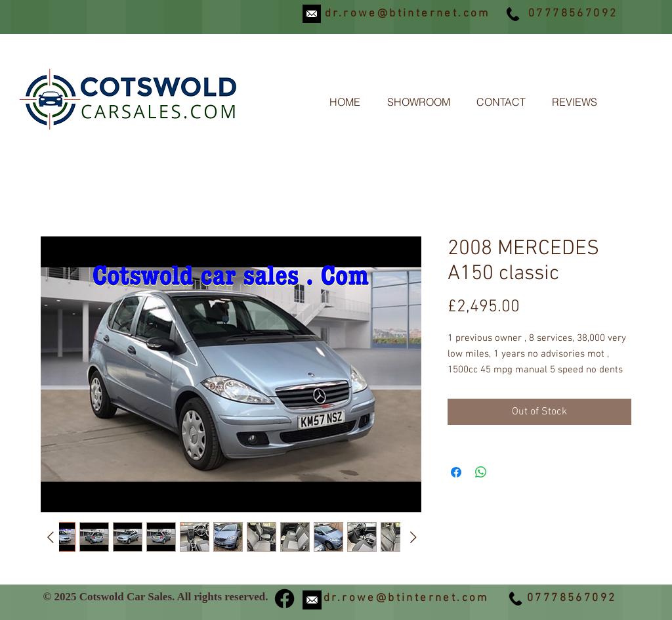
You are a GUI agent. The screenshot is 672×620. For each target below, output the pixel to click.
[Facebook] (284, 599)
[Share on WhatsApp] (481, 472)
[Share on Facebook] (456, 472)
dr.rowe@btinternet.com (408, 14)
